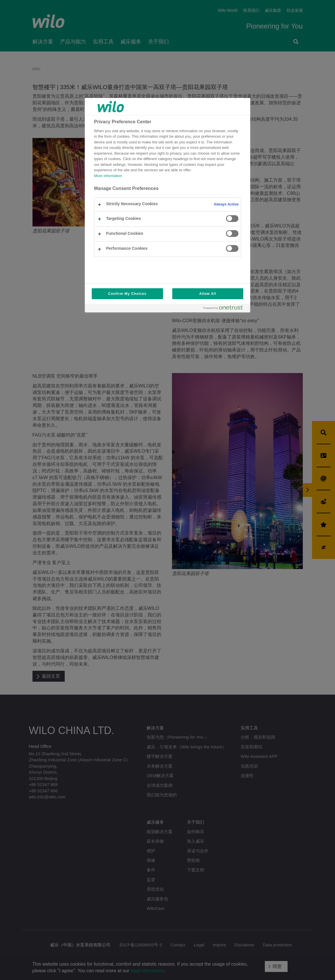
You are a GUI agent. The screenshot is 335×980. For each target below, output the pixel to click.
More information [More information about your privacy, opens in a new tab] (108, 176)
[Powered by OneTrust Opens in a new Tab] (225, 309)
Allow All (208, 294)
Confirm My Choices (127, 294)
